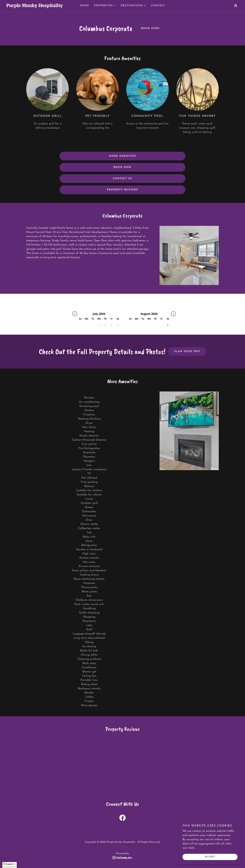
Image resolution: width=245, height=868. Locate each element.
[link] (35, 6)
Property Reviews (122, 190)
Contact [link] (158, 6)
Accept (210, 857)
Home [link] (84, 6)
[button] (105, 6)
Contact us (122, 179)
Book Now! (150, 28)
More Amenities (122, 156)
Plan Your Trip (187, 352)
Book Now (122, 167)
